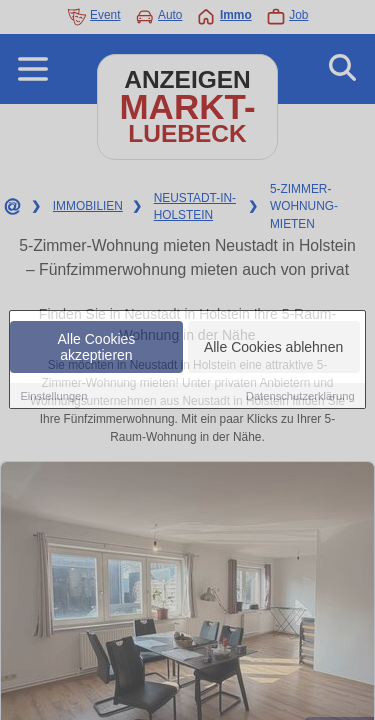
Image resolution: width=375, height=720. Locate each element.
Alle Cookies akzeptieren (97, 348)
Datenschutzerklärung (300, 397)
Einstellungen (53, 397)
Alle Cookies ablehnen (273, 348)
